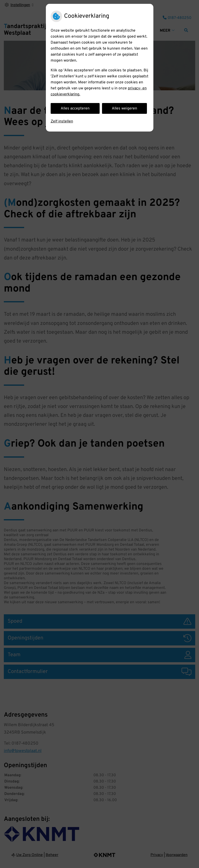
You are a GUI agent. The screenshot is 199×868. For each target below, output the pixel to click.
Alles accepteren (75, 109)
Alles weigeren (124, 109)
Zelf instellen (62, 121)
